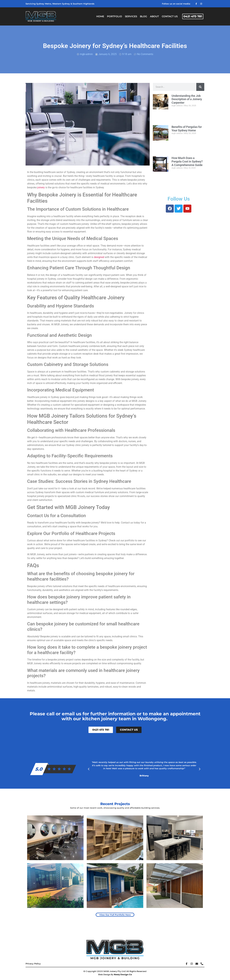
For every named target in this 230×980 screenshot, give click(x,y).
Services (131, 16)
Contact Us (170, 16)
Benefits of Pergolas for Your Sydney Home (187, 129)
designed (99, 257)
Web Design (104, 974)
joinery (41, 187)
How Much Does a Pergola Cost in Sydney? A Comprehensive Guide (187, 161)
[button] (89, 769)
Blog (144, 16)
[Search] (200, 87)
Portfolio (115, 16)
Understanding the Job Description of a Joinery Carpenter (187, 99)
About (154, 16)
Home (100, 16)
